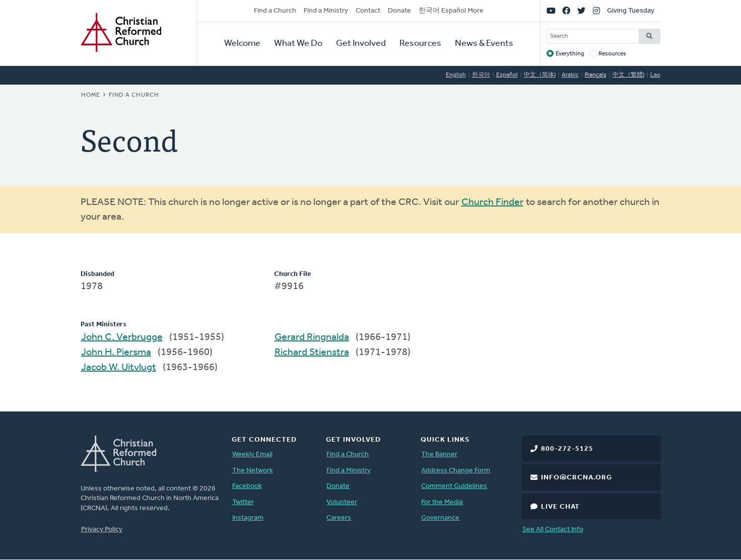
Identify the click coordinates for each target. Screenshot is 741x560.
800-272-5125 (567, 449)
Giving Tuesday (631, 11)
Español (507, 75)
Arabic (570, 75)
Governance (440, 518)
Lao (655, 75)
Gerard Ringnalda (312, 337)
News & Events (484, 44)
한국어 (481, 75)
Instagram (248, 518)
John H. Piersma (116, 353)
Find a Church (275, 11)
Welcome (242, 44)
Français (596, 75)
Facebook (247, 486)
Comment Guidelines (454, 486)
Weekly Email (252, 454)
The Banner (439, 454)
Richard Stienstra (312, 353)
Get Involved (361, 44)
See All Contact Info (553, 530)
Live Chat (560, 507)
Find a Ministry (326, 11)
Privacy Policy (102, 530)
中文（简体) (540, 75)
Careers (339, 518)
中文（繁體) (628, 75)
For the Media (442, 502)
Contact (368, 11)
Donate (399, 11)
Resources (420, 44)
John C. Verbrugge (122, 337)
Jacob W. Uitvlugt (119, 368)
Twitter (243, 502)
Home (91, 95)
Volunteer (342, 502)
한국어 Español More (451, 11)
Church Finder (492, 202)
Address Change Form (456, 471)
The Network (253, 471)
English (456, 75)
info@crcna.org (577, 478)
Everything (570, 54)
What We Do (298, 44)
